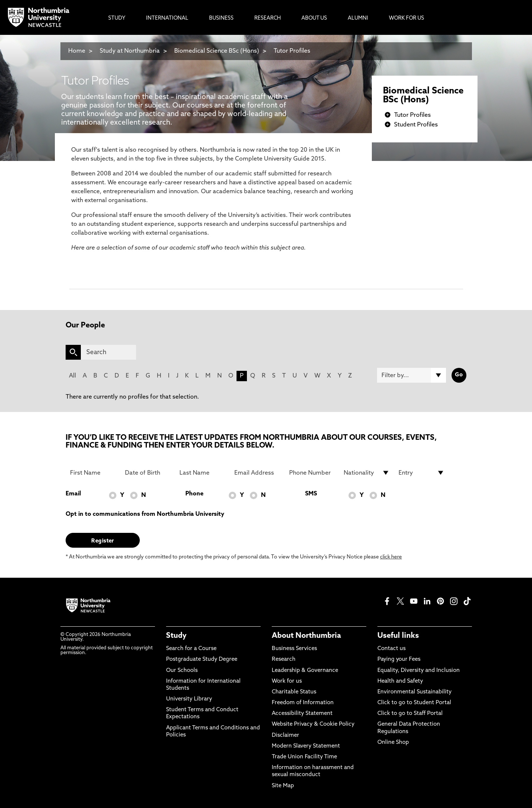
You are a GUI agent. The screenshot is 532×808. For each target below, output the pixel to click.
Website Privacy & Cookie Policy (313, 724)
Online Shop (393, 743)
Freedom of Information (303, 703)
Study (176, 636)
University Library (189, 699)
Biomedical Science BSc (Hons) (217, 51)
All (72, 376)
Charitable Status (294, 692)
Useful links (398, 636)
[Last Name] (202, 473)
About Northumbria (306, 636)
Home (77, 51)
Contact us (391, 649)
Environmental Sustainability (414, 692)
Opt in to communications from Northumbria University (145, 514)
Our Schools (182, 671)
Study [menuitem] (117, 18)
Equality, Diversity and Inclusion (419, 671)
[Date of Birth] (148, 473)
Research (284, 659)
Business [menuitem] (221, 18)
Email (73, 494)
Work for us (287, 681)
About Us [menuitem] (314, 18)
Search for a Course (191, 649)
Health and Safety (400, 681)
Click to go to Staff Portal (410, 714)
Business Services (294, 649)
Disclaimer (285, 736)
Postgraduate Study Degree (202, 659)
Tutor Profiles (292, 51)
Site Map (283, 786)
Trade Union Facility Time (304, 757)
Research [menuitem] (267, 18)
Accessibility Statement (302, 714)
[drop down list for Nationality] (367, 473)
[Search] (108, 352)
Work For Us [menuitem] (407, 18)
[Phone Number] (312, 473)
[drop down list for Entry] (422, 473)
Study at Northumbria (130, 51)
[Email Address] (257, 473)
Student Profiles (416, 125)
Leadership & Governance (305, 671)
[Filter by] (412, 375)
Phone (194, 494)
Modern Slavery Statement (306, 746)
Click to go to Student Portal (414, 703)
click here (391, 557)
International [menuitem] (167, 18)
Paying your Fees (399, 659)
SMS (311, 494)
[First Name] (93, 473)
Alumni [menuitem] (358, 18)
